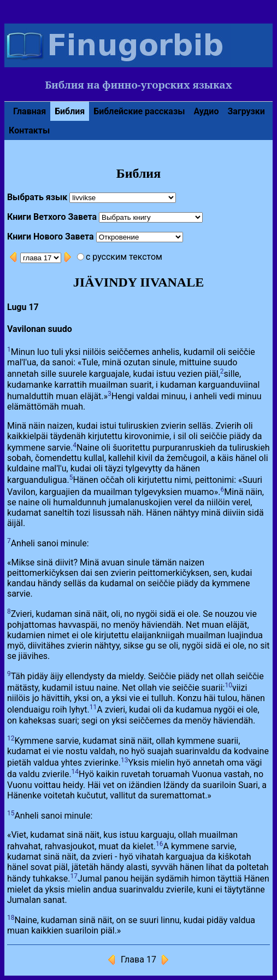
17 (74, 876)
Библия (70, 111)
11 (93, 707)
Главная (30, 111)
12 (11, 738)
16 (160, 844)
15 (11, 813)
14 (75, 772)
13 (125, 760)
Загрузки (246, 111)
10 (228, 685)
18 (11, 918)
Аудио (206, 111)
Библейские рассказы (139, 111)
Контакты (29, 130)
